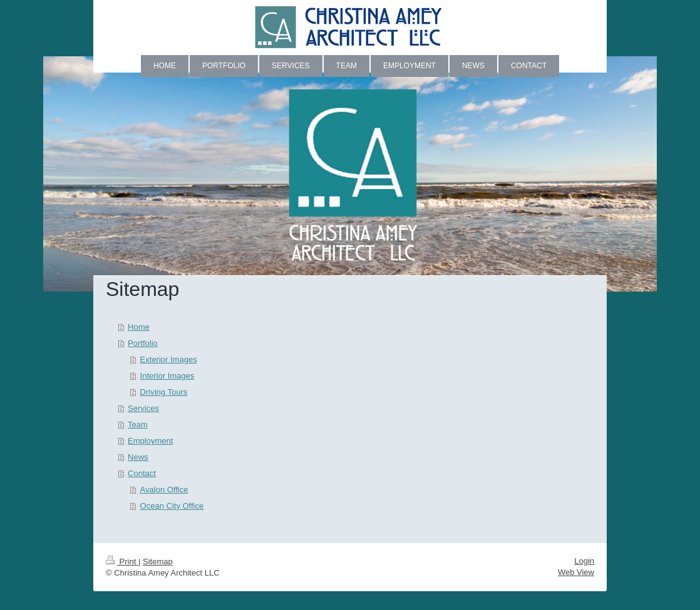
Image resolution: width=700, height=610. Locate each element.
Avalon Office (164, 490)
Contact (142, 473)
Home (139, 327)
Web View (576, 572)
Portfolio (143, 343)
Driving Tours (164, 392)
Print (122, 562)
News (138, 457)
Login (584, 561)
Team (138, 424)
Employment (150, 441)
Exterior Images (169, 359)
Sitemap (158, 562)
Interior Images (167, 376)
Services (143, 408)
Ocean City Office (172, 506)
